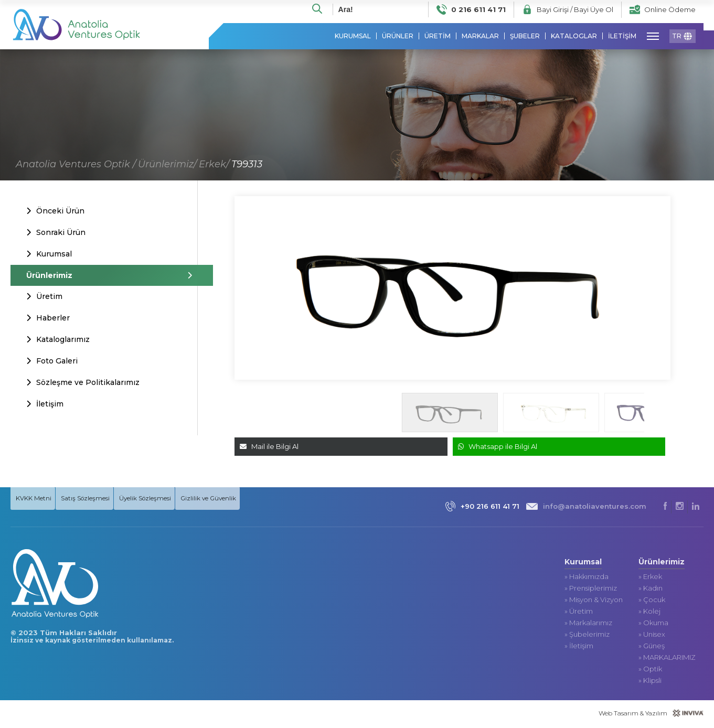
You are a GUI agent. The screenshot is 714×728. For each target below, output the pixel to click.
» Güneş (652, 647)
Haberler (48, 318)
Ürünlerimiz (104, 276)
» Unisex (652, 636)
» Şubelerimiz (587, 636)
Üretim (44, 297)
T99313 (247, 165)
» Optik (650, 671)
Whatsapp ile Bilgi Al (498, 447)
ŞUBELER (525, 37)
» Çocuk (652, 601)
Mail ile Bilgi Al (269, 447)
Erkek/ (214, 165)
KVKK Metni (34, 499)
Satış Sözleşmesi (92, 499)
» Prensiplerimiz (591, 590)
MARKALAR (480, 37)
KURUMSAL (353, 37)
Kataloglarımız (58, 340)
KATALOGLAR (574, 37)
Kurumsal (49, 254)
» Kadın (651, 590)
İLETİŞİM (622, 37)
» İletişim (579, 647)
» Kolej (649, 613)
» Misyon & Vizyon (594, 601)
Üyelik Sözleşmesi (158, 499)
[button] (663, 415)
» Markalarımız (588, 624)
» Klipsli (650, 682)
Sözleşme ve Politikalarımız (83, 383)
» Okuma (653, 624)
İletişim (45, 405)
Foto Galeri (52, 362)
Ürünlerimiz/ (167, 165)
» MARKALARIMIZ (667, 659)
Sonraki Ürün (56, 233)
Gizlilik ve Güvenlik (225, 499)
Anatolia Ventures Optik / (76, 165)
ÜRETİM (438, 37)
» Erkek (650, 578)
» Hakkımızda (587, 578)
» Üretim (579, 613)
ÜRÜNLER (398, 37)
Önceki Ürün (55, 211)
